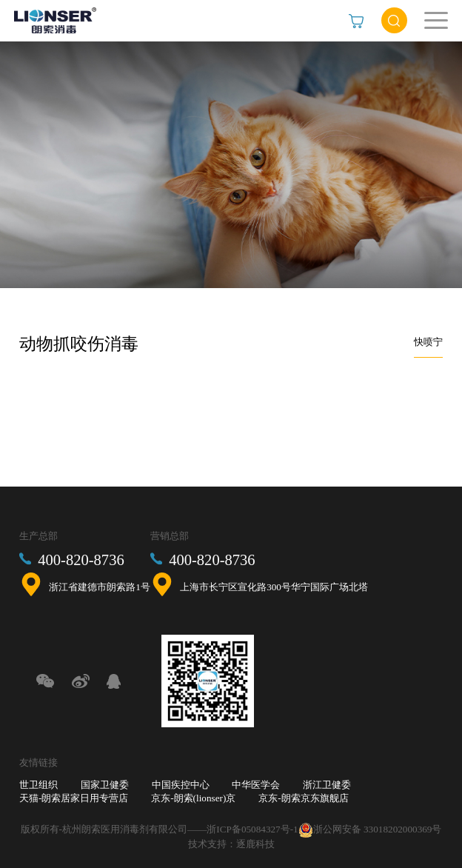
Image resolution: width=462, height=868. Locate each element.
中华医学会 (256, 785)
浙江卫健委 (327, 785)
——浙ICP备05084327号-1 (243, 829)
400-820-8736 (81, 560)
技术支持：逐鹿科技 (231, 844)
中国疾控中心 (181, 785)
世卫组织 (38, 785)
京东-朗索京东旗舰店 (303, 798)
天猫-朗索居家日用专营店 (74, 798)
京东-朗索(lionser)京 (193, 798)
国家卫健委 (105, 785)
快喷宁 (428, 342)
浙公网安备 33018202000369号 (378, 829)
